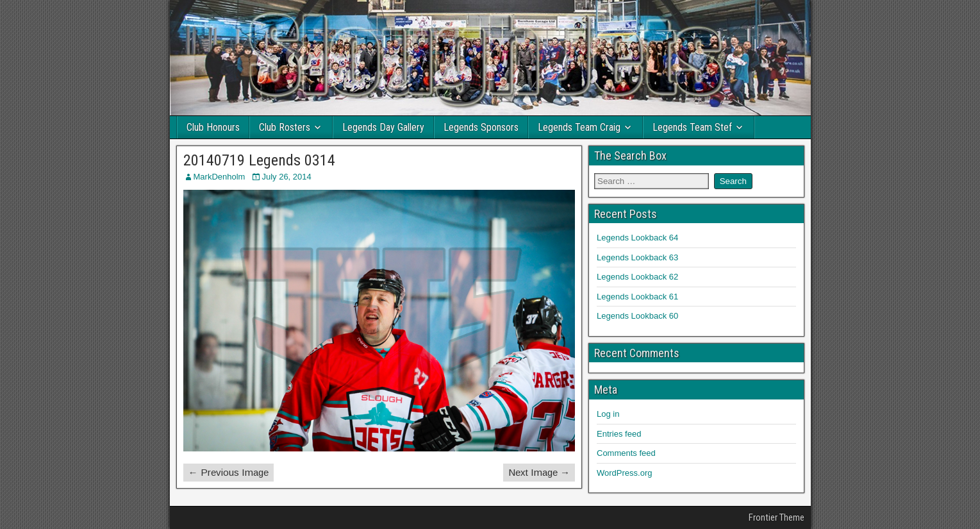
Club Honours (213, 127)
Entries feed (619, 434)
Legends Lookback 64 (637, 238)
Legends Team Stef (692, 127)
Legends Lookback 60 (637, 316)
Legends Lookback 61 (637, 297)
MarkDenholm (220, 177)
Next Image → (539, 472)
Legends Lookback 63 (637, 257)
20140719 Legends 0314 (259, 160)
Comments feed (626, 453)
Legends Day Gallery (383, 127)
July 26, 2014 (286, 177)
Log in (608, 414)
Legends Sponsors (481, 127)
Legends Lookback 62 (637, 277)
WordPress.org (624, 473)
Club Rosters (285, 127)
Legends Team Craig (579, 127)
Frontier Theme (777, 517)
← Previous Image (228, 472)
